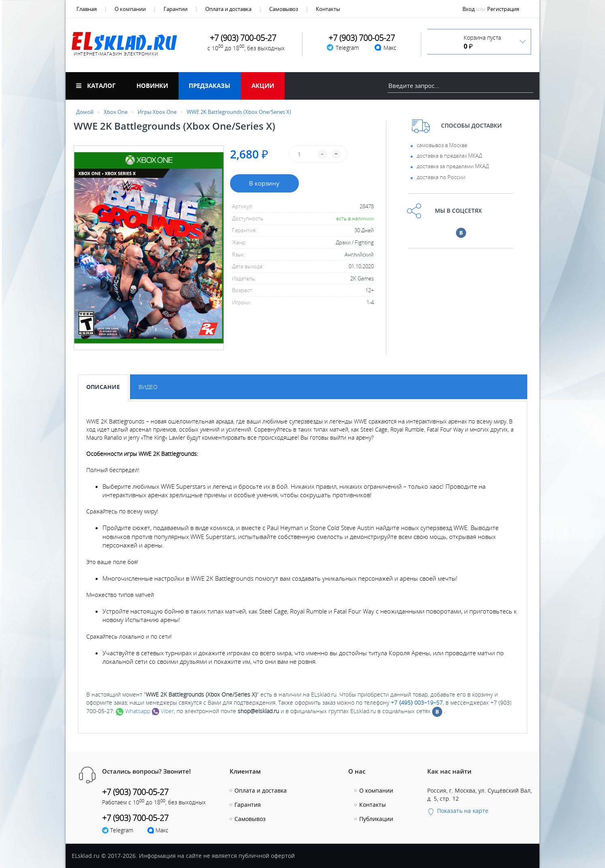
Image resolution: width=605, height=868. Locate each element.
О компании (130, 9)
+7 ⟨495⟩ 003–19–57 (417, 702)
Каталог (96, 86)
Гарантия (248, 805)
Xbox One (116, 112)
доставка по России (441, 177)
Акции (263, 86)
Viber (163, 711)
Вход (469, 9)
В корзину (264, 183)
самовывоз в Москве (442, 145)
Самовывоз (284, 9)
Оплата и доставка (228, 9)
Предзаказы (210, 86)
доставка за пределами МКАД (453, 166)
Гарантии (176, 9)
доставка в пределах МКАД (449, 156)
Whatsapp (133, 711)
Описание (103, 387)
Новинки (152, 86)
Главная (87, 9)
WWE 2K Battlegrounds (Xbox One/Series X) (239, 112)
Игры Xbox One (157, 112)
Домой (85, 112)
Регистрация (503, 9)
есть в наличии (355, 218)
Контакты (328, 9)
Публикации (376, 819)
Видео (148, 387)
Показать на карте (458, 811)
